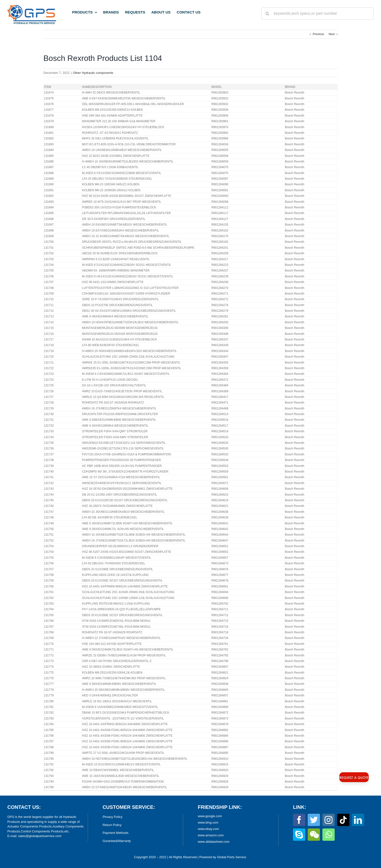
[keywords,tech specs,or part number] (317, 14)
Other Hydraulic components (93, 73)
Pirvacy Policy (112, 817)
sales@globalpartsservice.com (40, 836)
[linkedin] (358, 820)
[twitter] (314, 820)
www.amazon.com (211, 835)
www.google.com (210, 816)
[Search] (267, 14)
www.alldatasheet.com (214, 842)
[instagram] (329, 820)
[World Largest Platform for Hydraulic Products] (32, 6)
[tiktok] (343, 820)
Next (332, 34)
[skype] (299, 835)
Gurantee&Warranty (117, 841)
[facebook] (299, 820)
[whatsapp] (329, 835)
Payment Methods (115, 833)
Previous (318, 34)
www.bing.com (208, 822)
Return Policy (112, 825)
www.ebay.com (208, 829)
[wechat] (314, 835)
